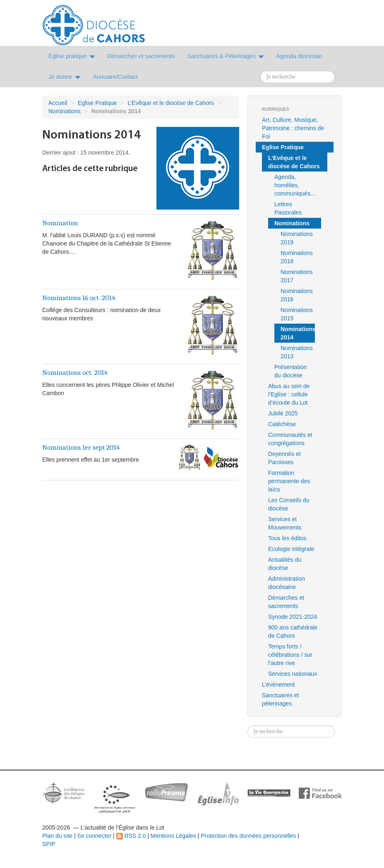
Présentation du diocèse (291, 371)
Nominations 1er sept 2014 (81, 447)
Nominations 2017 (297, 276)
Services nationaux (293, 674)
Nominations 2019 (297, 238)
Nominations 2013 (297, 352)
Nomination (60, 223)
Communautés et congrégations (290, 439)
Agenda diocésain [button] (299, 56)
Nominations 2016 (297, 295)
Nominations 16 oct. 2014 (79, 298)
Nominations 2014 (298, 333)
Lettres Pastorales (288, 208)
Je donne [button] (65, 77)
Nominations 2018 (297, 257)
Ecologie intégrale (291, 549)
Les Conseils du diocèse (289, 504)
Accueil (58, 103)
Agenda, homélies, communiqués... (295, 185)
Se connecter (95, 836)
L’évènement (278, 684)
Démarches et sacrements (286, 602)
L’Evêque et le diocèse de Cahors (171, 103)
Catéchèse (282, 424)
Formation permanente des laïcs (289, 481)
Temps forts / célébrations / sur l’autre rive (290, 655)
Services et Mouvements (285, 523)
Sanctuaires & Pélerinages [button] (226, 56)
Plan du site (57, 836)
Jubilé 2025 (283, 413)
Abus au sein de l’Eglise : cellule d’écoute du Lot (289, 394)
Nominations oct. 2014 (75, 372)
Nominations (65, 111)
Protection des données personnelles (248, 836)
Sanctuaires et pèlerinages (281, 699)
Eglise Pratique (97, 103)
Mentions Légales (173, 836)
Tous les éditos (287, 538)
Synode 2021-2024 (293, 617)
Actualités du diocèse (285, 564)
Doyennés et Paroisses (284, 458)
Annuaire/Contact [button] (115, 77)
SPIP (49, 844)
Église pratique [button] (72, 56)
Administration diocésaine (287, 583)
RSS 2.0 (131, 836)
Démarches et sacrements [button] (141, 56)
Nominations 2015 (297, 314)
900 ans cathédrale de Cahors (293, 632)
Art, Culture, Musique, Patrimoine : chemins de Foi (293, 128)
